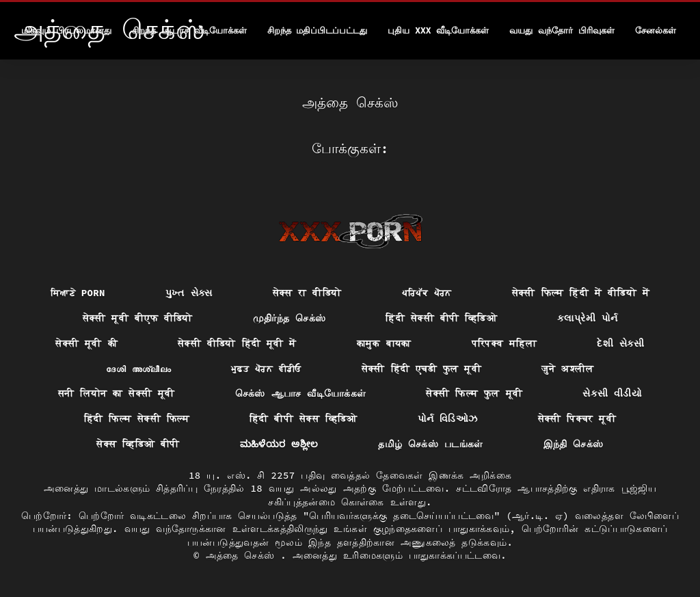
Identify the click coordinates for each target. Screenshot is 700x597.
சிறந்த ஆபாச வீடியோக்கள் (189, 30)
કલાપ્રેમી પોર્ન (587, 318)
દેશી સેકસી (621, 343)
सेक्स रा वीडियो (307, 293)
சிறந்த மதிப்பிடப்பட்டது (318, 30)
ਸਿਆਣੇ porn (78, 293)
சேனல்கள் (656, 30)
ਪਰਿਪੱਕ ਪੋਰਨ (427, 293)
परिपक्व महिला (504, 343)
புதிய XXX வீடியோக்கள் (438, 30)
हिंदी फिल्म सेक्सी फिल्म (137, 419)
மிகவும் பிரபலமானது (66, 30)
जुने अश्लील (568, 369)
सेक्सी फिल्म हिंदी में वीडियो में (581, 293)
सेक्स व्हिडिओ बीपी (138, 444)
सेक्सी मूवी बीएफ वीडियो (138, 318)
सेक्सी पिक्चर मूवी (577, 419)
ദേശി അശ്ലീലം (138, 369)
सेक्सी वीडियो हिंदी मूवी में (237, 343)
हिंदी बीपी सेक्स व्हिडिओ (304, 419)
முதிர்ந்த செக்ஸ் (290, 318)
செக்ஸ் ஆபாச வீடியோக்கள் (301, 393)
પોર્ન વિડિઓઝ (448, 419)
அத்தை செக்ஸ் (243, 555)
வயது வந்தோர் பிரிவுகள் (562, 30)
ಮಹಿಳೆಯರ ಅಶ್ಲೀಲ (279, 444)
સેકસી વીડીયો (612, 393)
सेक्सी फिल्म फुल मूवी (474, 393)
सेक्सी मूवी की (86, 343)
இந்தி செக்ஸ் (574, 444)
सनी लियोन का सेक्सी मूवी (117, 393)
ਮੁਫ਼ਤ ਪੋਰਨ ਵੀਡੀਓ (266, 369)
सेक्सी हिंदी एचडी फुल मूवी (421, 369)
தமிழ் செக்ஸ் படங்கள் (430, 444)
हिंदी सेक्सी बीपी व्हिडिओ (441, 318)
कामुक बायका (384, 343)
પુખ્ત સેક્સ (189, 293)
